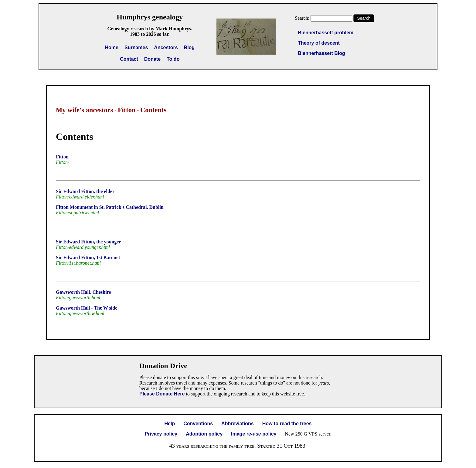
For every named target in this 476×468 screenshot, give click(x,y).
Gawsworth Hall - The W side (87, 308)
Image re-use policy (254, 434)
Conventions (198, 424)
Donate (152, 59)
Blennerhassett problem (326, 33)
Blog (189, 47)
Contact (129, 59)
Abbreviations (238, 424)
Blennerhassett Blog (321, 53)
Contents (153, 110)
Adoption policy (204, 434)
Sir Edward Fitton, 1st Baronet (88, 258)
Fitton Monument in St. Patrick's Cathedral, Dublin (110, 207)
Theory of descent (319, 43)
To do (173, 59)
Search (364, 18)
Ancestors (166, 47)
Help (170, 424)
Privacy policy (161, 434)
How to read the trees (287, 424)
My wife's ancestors (84, 110)
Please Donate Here (162, 394)
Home (112, 47)
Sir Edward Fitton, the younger (88, 242)
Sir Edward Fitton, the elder (85, 191)
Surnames (136, 47)
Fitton (127, 110)
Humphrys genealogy (150, 17)
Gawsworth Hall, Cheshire (83, 292)
